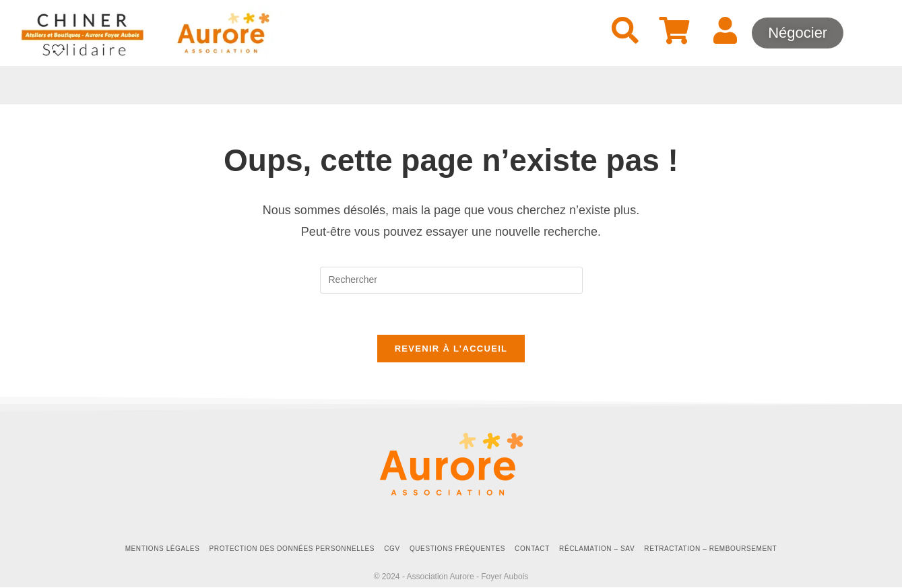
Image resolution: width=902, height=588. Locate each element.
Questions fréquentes (457, 549)
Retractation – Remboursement (710, 549)
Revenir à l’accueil (451, 349)
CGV (392, 549)
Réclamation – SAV (597, 549)
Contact (532, 549)
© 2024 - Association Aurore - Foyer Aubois (451, 577)
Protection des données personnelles (292, 549)
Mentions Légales (163, 549)
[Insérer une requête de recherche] (451, 280)
